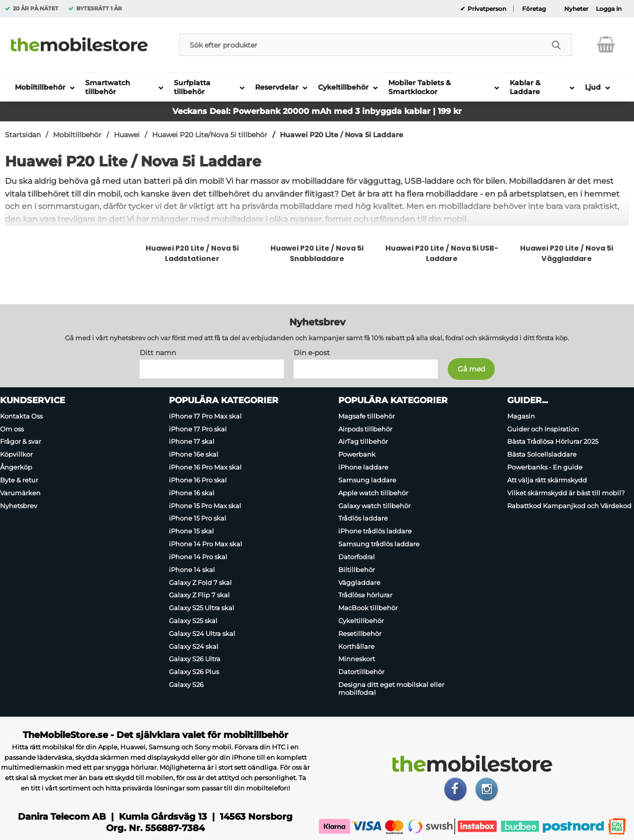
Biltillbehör (357, 569)
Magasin (521, 416)
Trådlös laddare (363, 518)
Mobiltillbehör (77, 135)
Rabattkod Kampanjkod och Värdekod (569, 505)
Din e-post (312, 352)
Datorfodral (357, 556)
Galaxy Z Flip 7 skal (199, 595)
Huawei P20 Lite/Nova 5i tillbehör (210, 135)
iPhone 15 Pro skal (198, 518)
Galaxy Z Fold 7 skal (200, 582)
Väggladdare (359, 582)
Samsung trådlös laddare (379, 544)
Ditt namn (158, 352)
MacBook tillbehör (368, 608)
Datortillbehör (361, 672)
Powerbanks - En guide (545, 467)
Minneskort (357, 659)
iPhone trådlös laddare (375, 531)
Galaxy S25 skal (193, 621)
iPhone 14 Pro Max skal (206, 544)
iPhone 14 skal (192, 569)
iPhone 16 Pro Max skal (205, 467)
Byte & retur (19, 479)
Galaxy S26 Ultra (195, 659)
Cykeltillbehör (361, 621)
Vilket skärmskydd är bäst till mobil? (566, 492)
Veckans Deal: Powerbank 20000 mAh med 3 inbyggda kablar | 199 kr (317, 111)
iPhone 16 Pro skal (198, 479)
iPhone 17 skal (192, 441)
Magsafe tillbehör (367, 416)
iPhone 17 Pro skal (198, 428)
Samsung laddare (367, 479)
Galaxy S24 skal (194, 646)
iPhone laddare (363, 467)
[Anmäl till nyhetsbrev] (471, 368)
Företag (534, 9)
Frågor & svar (21, 441)
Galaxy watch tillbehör (374, 505)
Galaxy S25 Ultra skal (202, 608)
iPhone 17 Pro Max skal (205, 416)
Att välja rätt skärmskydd (547, 479)
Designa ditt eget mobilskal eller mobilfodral (391, 688)
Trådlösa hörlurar (365, 595)
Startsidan (23, 135)
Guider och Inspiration (543, 428)
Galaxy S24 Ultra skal (202, 633)
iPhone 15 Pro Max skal (205, 505)
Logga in (609, 9)
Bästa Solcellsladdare (542, 454)
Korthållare (356, 646)
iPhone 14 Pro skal (198, 556)
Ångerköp (16, 467)
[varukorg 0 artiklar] (606, 45)
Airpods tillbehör (365, 428)
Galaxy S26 (186, 684)
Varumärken (20, 492)
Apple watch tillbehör (373, 492)
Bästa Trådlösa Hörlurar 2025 (553, 441)
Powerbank (357, 454)
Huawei (127, 135)
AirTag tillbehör (363, 441)
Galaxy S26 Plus (194, 672)
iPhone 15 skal (191, 531)
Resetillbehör (360, 633)
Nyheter (576, 9)
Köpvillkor (16, 454)
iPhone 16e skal (194, 454)
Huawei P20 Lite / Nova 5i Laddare (342, 135)
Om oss (12, 428)
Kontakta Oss (21, 416)
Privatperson (486, 9)
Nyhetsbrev (19, 505)
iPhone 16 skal (192, 492)
